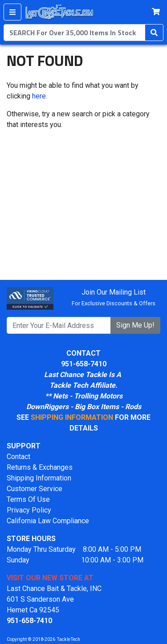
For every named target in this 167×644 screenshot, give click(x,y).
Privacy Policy (29, 510)
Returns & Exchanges (40, 467)
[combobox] (74, 33)
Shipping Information (39, 478)
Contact (18, 457)
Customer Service (35, 489)
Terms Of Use (28, 499)
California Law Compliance (48, 521)
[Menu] (12, 12)
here (39, 96)
